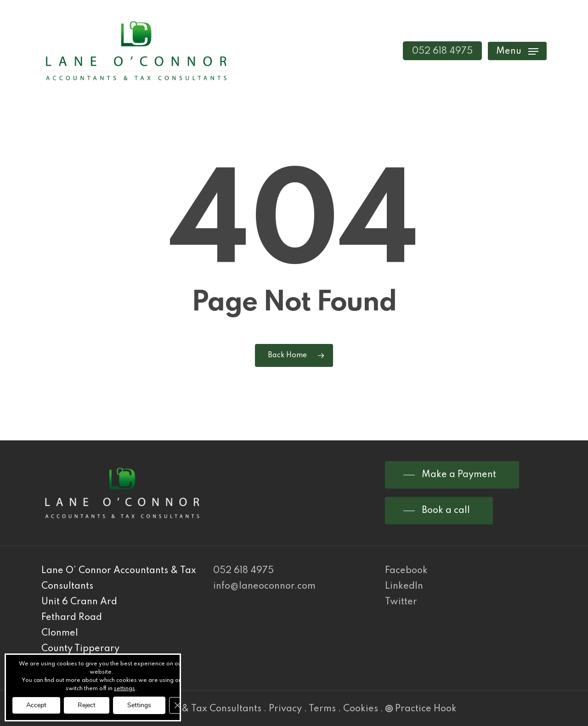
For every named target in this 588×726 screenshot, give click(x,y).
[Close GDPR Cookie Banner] (177, 705)
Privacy (285, 709)
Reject (87, 705)
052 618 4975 (243, 571)
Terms (322, 709)
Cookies (361, 709)
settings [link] (124, 689)
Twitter (401, 602)
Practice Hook (421, 709)
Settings (139, 705)
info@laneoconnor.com (264, 586)
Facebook (406, 571)
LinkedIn (404, 586)
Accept (36, 705)
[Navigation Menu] (517, 51)
